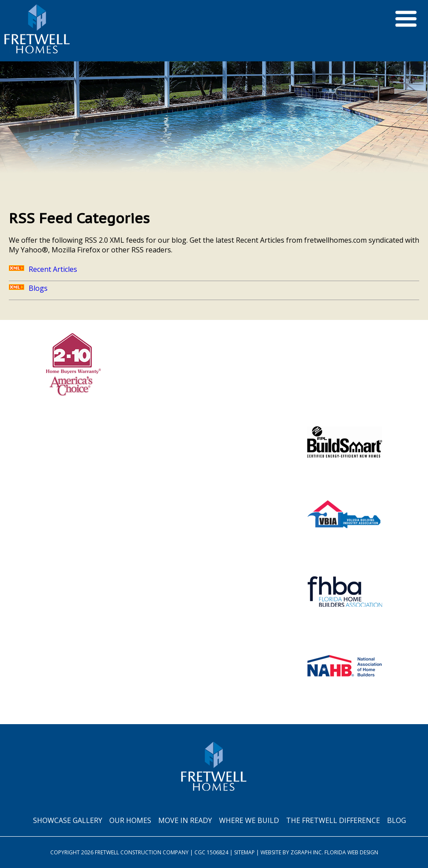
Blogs (28, 288)
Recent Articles (43, 269)
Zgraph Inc (306, 852)
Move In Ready (185, 820)
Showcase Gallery (68, 820)
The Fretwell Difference (333, 820)
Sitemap (244, 852)
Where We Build (249, 820)
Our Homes (130, 820)
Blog (396, 820)
